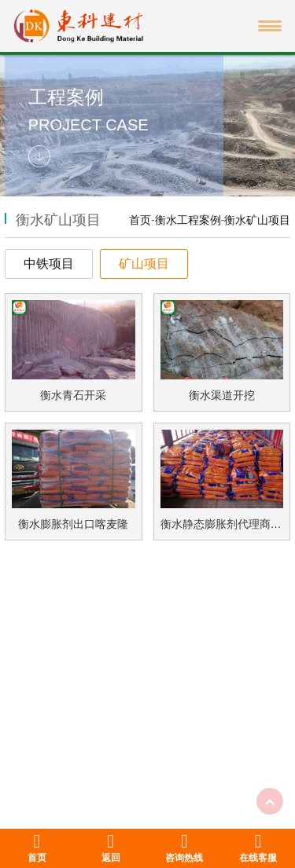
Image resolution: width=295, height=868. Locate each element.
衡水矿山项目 (257, 220)
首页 (140, 220)
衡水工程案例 (188, 220)
